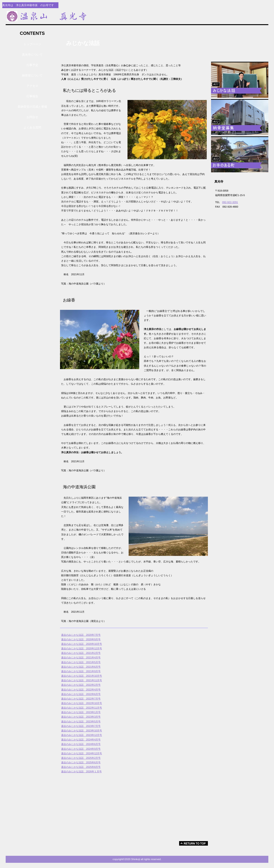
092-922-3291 (230, 202)
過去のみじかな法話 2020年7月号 (81, 635)
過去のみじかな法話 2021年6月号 (81, 667)
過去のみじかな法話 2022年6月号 (81, 694)
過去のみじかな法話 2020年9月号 (81, 639)
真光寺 (82, 16)
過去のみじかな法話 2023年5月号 (81, 721)
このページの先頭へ (193, 843)
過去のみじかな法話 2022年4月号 (81, 690)
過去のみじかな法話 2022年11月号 (82, 708)
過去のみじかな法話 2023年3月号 (81, 717)
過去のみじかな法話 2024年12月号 (82, 753)
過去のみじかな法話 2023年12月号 (82, 735)
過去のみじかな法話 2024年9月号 (81, 749)
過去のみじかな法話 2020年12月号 (82, 648)
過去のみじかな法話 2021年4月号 (81, 657)
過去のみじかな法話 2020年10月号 (82, 644)
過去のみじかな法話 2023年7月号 (81, 726)
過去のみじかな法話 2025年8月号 (81, 767)
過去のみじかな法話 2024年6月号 (81, 744)
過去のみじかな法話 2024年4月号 (81, 740)
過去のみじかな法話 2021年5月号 (81, 662)
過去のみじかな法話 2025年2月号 (81, 758)
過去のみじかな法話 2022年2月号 (81, 685)
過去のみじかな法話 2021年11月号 (82, 680)
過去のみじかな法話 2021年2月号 (81, 653)
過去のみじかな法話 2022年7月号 (81, 699)
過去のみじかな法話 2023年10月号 (82, 730)
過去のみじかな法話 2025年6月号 (81, 762)
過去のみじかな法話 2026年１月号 (81, 771)
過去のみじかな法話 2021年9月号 (81, 671)
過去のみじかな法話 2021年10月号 (82, 676)
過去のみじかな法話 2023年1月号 (81, 712)
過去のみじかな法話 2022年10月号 (82, 703)
